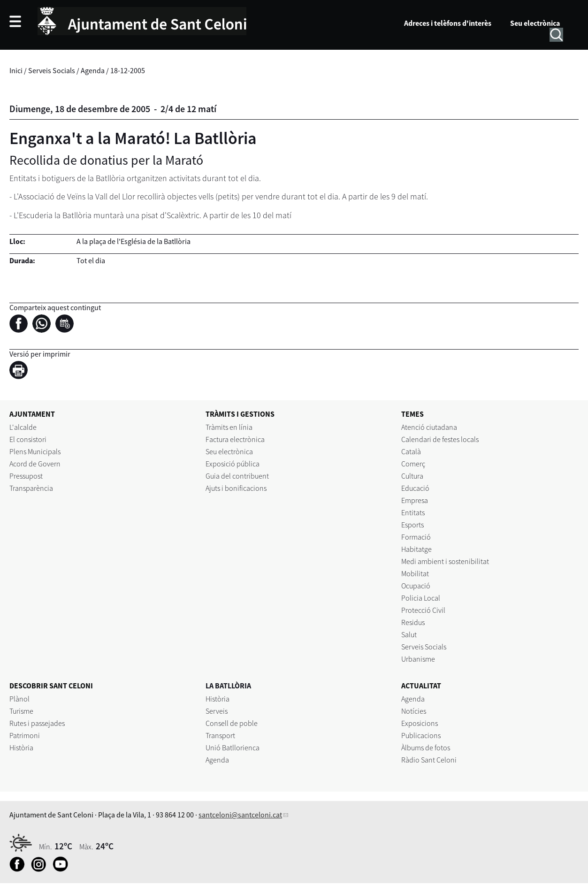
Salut (409, 634)
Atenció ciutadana (429, 427)
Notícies (414, 711)
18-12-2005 (128, 70)
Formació (416, 537)
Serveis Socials (52, 70)
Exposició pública (233, 464)
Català (411, 451)
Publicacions (421, 735)
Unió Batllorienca (233, 748)
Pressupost (26, 476)
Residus (413, 622)
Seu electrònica (535, 23)
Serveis (217, 711)
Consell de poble (232, 723)
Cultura (412, 476)
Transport (220, 735)
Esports (412, 525)
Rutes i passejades (37, 723)
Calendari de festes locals (440, 439)
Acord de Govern (35, 464)
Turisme (21, 711)
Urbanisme (418, 659)
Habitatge (416, 549)
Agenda (93, 70)
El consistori (28, 439)
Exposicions (420, 723)
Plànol (19, 699)
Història (21, 748)
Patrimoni (25, 735)
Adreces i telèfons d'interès (448, 23)
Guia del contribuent (237, 476)
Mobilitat (415, 573)
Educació (415, 488)
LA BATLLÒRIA (228, 686)
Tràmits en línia (229, 427)
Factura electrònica (235, 439)
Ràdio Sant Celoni (429, 760)
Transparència (31, 488)
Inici (16, 70)
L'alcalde (23, 427)
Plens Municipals (35, 451)
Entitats (413, 512)
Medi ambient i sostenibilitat (445, 561)
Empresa (415, 500)
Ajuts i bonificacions (236, 488)
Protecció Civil (423, 610)
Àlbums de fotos (426, 748)
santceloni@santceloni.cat (240, 815)
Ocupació (416, 586)
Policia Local (421, 598)
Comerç (413, 464)
